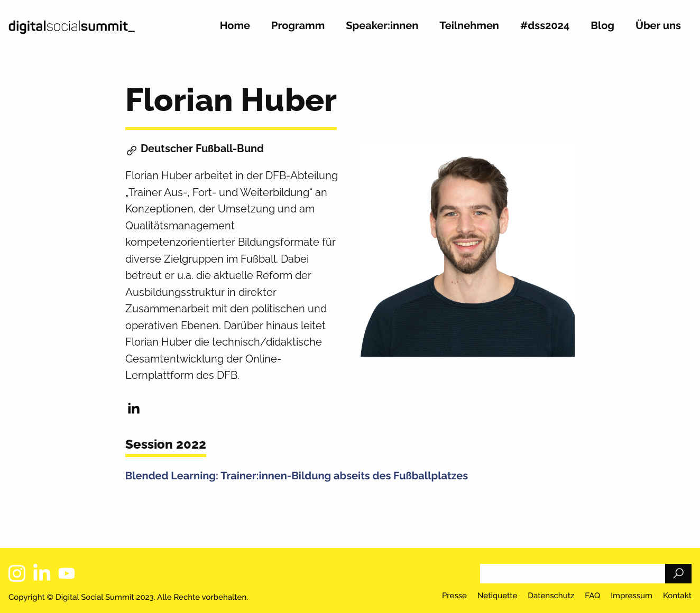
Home (235, 26)
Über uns (658, 26)
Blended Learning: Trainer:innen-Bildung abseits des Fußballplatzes (297, 476)
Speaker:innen (382, 26)
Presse (454, 596)
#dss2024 (545, 26)
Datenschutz (551, 596)
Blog (602, 26)
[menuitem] (235, 30)
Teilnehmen (469, 26)
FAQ (592, 596)
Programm (298, 26)
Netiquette (497, 596)
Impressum (632, 596)
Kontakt (677, 596)
